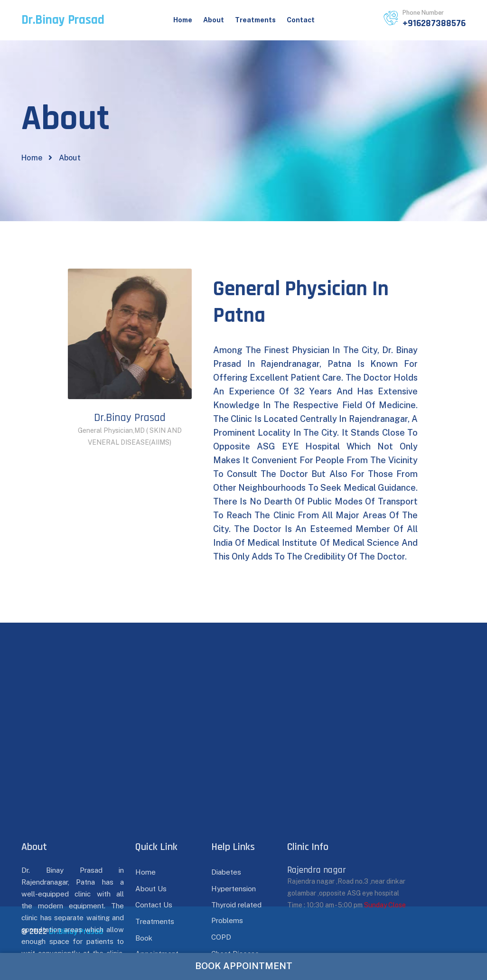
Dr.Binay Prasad (76, 931)
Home (183, 20)
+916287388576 (434, 23)
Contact (301, 20)
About (214, 20)
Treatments (255, 20)
